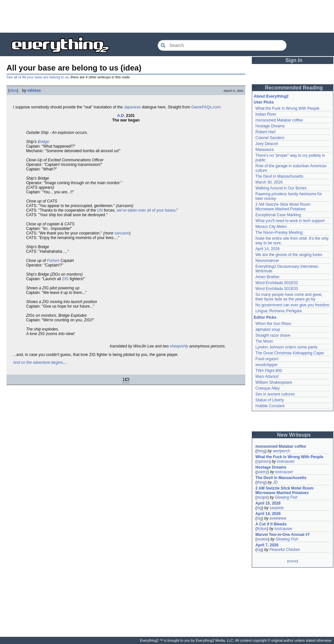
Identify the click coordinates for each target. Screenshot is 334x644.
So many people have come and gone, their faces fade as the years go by (289, 297)
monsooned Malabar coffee (279, 120)
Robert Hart (266, 132)
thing (261, 451)
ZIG (65, 279)
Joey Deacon (267, 144)
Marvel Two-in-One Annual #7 (283, 535)
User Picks (264, 102)
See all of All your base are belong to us (38, 77)
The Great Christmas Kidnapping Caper (290, 353)
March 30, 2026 (269, 182)
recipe (262, 497)
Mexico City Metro (271, 227)
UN (100, 210)
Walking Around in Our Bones (281, 188)
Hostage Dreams (270, 126)
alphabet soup (268, 330)
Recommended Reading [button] (294, 88)
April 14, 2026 (267, 249)
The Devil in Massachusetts (279, 176)
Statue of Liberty (270, 400)
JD (275, 482)
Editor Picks (265, 317)
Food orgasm (267, 359)
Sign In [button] (294, 60)
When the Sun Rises (273, 324)
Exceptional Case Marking (278, 215)
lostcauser (286, 461)
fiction (262, 529)
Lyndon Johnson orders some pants (286, 347)
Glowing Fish (286, 497)
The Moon (264, 341)
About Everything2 (271, 96)
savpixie (276, 508)
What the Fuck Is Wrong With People (288, 108)
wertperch (281, 451)
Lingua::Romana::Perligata (279, 311)
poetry (262, 472)
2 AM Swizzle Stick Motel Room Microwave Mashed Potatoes (283, 207)
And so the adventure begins (38, 362)
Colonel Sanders (270, 138)
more (292, 561)
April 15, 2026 (268, 503)
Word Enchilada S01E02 (277, 283)
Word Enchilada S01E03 (277, 289)
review (262, 539)
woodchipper (266, 365)
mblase (34, 90)
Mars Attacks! (267, 377)
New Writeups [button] (294, 435)
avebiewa (278, 518)
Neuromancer (267, 261)
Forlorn (53, 261)
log (259, 508)
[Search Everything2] (222, 45)
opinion (263, 461)
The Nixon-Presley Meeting (279, 233)
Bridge (44, 142)
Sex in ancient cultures (275, 394)
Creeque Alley (268, 388)
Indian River (266, 114)
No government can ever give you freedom (292, 305)
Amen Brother (267, 277)
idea (13, 90)
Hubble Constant (270, 406)
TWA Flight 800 (269, 371)
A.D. (121, 116)
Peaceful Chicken (285, 550)
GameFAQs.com (206, 107)
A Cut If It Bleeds (271, 524)
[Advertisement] (167, 16)
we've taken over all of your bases (146, 210)
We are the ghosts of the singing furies (289, 255)
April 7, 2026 (267, 545)
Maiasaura (265, 150)
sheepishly (179, 346)
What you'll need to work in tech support (290, 221)
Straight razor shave (273, 335)
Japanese (132, 107)
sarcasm (122, 233)
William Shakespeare (274, 382)
